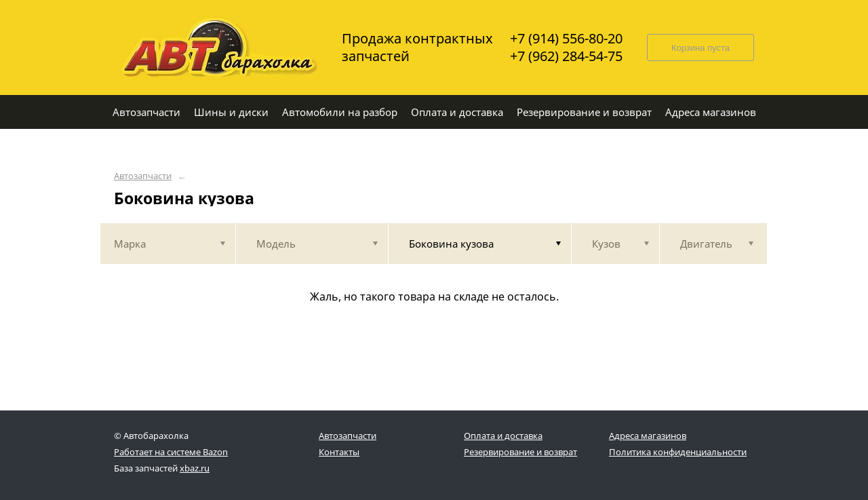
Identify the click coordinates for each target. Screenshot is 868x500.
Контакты (339, 452)
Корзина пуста (701, 48)
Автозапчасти (143, 176)
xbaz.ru (195, 468)
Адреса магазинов (648, 436)
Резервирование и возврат (520, 452)
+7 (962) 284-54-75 (566, 56)
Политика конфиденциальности (678, 452)
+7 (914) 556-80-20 (566, 39)
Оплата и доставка (503, 436)
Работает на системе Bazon (171, 452)
